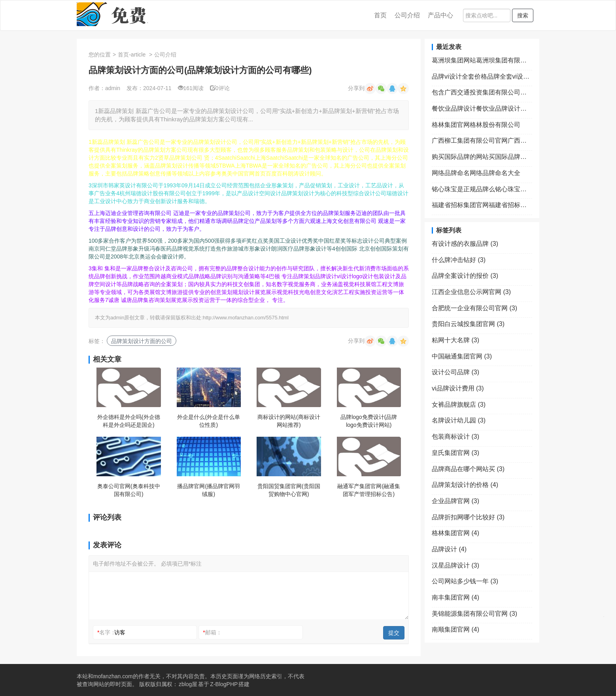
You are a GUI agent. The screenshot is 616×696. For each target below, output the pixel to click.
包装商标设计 (455, 437)
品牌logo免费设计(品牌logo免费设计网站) (369, 421)
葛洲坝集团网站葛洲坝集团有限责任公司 (482, 60)
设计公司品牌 (455, 372)
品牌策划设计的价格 (465, 485)
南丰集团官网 (455, 597)
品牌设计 (449, 549)
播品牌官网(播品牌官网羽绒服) (209, 490)
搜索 (523, 15)
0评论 (220, 88)
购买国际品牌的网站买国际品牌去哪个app (482, 157)
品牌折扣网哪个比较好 (468, 517)
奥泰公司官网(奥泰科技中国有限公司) (129, 490)
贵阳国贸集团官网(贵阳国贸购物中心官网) (289, 490)
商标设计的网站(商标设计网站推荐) (289, 421)
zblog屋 (188, 684)
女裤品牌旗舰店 (459, 405)
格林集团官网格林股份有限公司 (476, 125)
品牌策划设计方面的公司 (142, 341)
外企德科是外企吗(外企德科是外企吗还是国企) (129, 421)
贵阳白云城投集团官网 (468, 324)
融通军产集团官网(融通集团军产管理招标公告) (369, 490)
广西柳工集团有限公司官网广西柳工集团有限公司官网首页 (482, 141)
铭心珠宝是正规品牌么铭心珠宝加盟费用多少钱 (482, 189)
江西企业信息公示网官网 (471, 292)
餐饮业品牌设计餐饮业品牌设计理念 (482, 108)
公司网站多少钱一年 (465, 581)
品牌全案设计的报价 (465, 276)
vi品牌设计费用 (458, 388)
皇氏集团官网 (455, 453)
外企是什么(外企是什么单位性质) (209, 421)
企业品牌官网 (455, 501)
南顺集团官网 (455, 629)
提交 (394, 633)
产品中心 (440, 15)
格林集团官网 (455, 533)
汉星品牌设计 (455, 565)
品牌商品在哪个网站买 (468, 469)
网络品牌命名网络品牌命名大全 (476, 173)
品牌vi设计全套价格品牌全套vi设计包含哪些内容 (482, 76)
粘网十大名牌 (455, 340)
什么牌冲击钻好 (459, 260)
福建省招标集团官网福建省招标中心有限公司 (482, 205)
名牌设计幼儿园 (459, 420)
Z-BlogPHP (224, 684)
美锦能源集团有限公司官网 (474, 614)
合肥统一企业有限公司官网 (474, 308)
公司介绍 (407, 15)
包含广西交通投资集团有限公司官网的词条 (482, 92)
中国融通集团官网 (462, 356)
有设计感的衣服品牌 (465, 244)
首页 (380, 15)
